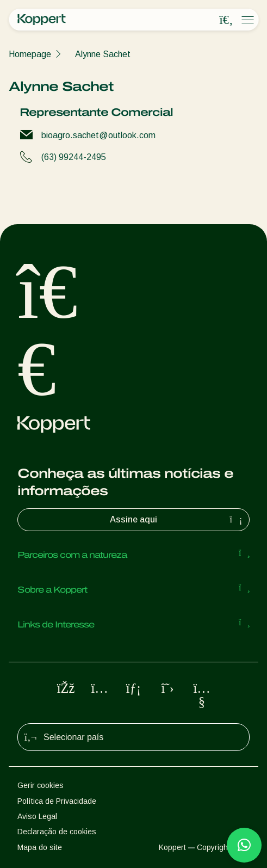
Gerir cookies (41, 785)
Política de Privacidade (57, 801)
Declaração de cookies (57, 832)
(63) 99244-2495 (74, 157)
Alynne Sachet (103, 54)
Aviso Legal (37, 816)
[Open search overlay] (226, 20)
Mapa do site (40, 847)
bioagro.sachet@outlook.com (98, 135)
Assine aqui (177, 520)
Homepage (30, 54)
